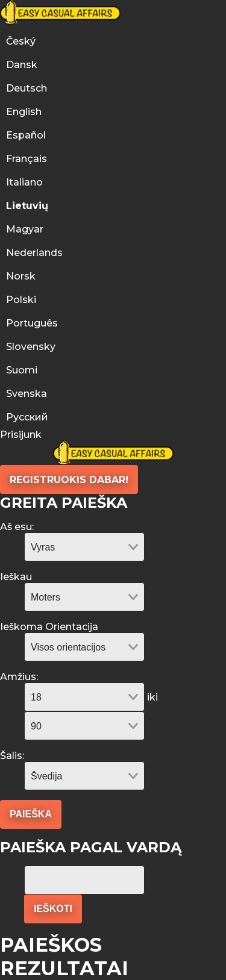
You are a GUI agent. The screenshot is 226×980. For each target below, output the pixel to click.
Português (33, 323)
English (24, 112)
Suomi (22, 370)
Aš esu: (17, 527)
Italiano (24, 182)
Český (21, 41)
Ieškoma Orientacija (49, 627)
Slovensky (31, 347)
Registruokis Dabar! (69, 480)
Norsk (21, 276)
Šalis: (12, 756)
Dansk (22, 65)
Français (27, 159)
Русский (27, 417)
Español (26, 135)
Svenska (27, 394)
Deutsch (27, 88)
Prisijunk (21, 435)
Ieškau (16, 577)
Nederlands (34, 253)
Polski (21, 300)
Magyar (25, 229)
